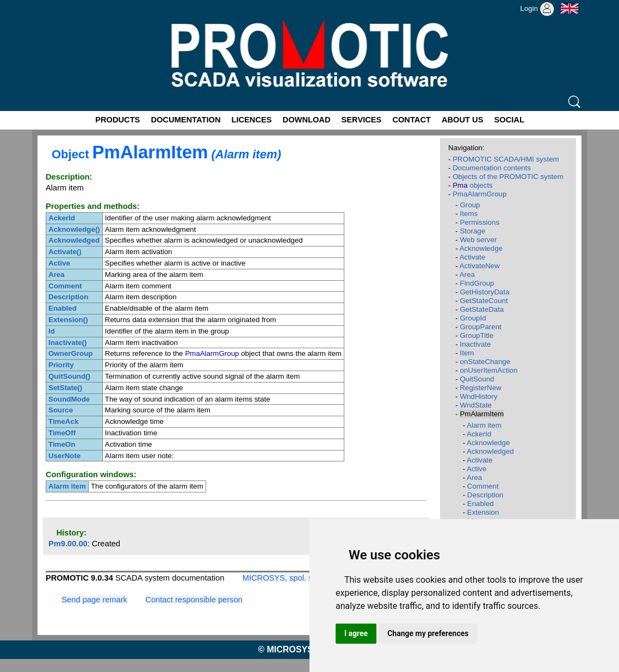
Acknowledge (481, 248)
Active (476, 469)
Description (485, 495)
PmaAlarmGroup (479, 194)
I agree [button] (356, 633)
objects (472, 185)
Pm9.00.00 (68, 544)
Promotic (52, 4)
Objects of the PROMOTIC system (508, 177)
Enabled (481, 504)
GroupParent (480, 327)
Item (467, 353)
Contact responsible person (194, 600)
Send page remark (94, 600)
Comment (483, 486)
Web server (478, 240)
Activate (472, 257)
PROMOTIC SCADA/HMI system (506, 159)
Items (469, 214)
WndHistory (478, 396)
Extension (483, 512)
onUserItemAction (488, 370)
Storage (472, 231)
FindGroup (477, 283)
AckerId (479, 434)
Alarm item (484, 425)
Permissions (479, 222)
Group (470, 205)
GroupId (473, 318)
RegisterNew (480, 388)
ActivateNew (480, 266)
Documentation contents (492, 168)
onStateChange (485, 362)
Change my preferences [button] (428, 633)
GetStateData (482, 309)
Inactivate (475, 344)
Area (467, 275)
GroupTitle (476, 335)
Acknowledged (490, 451)
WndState (476, 405)
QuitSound (477, 379)
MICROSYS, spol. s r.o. (284, 578)
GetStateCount (484, 301)
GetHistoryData (484, 292)
